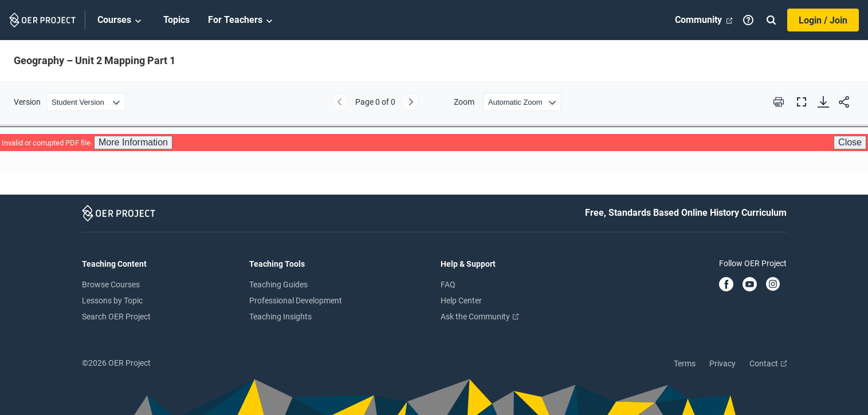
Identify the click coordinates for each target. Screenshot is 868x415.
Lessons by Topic (112, 301)
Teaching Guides (278, 284)
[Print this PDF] (779, 102)
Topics (176, 20)
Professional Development (296, 301)
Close (850, 142)
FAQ (448, 284)
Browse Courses (111, 284)
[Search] (771, 20)
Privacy (722, 363)
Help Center (461, 301)
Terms (685, 363)
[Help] (748, 20)
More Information (133, 142)
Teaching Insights (280, 317)
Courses (121, 21)
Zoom (464, 102)
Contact (768, 363)
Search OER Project (116, 317)
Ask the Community (480, 317)
